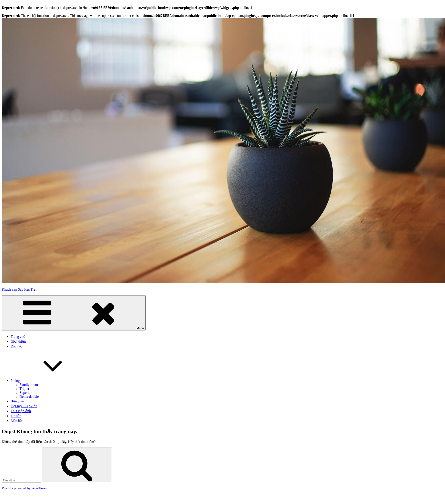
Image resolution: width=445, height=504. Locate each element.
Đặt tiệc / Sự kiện (24, 406)
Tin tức (16, 416)
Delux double (29, 397)
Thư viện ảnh (21, 411)
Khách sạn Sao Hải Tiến (20, 289)
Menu (74, 313)
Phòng (48, 381)
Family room (29, 385)
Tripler (24, 389)
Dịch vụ (17, 346)
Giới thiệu (18, 341)
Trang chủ (18, 337)
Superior (26, 393)
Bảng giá (17, 401)
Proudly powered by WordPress (24, 488)
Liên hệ (16, 421)
